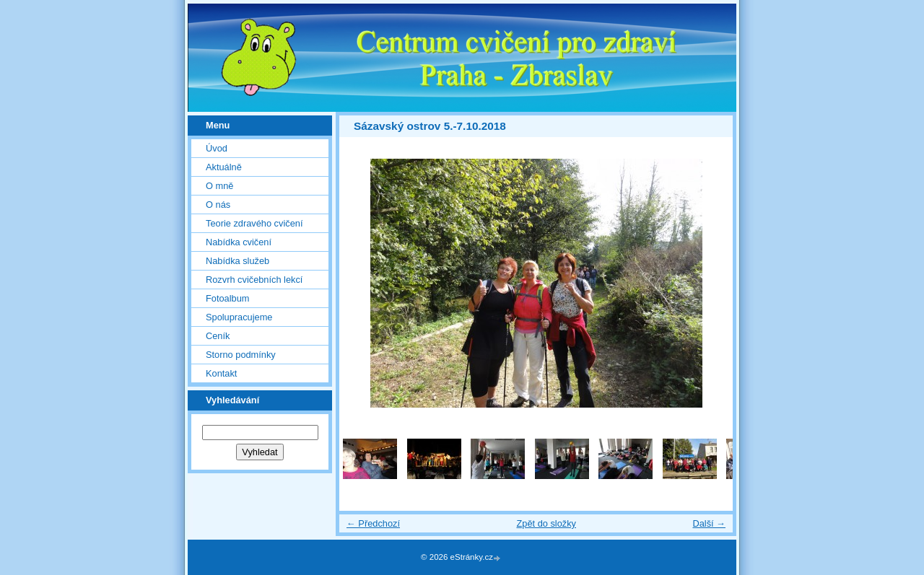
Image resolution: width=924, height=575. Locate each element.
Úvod (217, 148)
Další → (709, 523)
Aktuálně (224, 167)
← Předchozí (373, 523)
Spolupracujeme (239, 317)
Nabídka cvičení (239, 242)
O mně (219, 186)
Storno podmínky (241, 355)
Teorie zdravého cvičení (254, 223)
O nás (218, 205)
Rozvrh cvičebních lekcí (254, 280)
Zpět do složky (546, 523)
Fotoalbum (227, 298)
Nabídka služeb (237, 261)
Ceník (218, 336)
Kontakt (221, 373)
